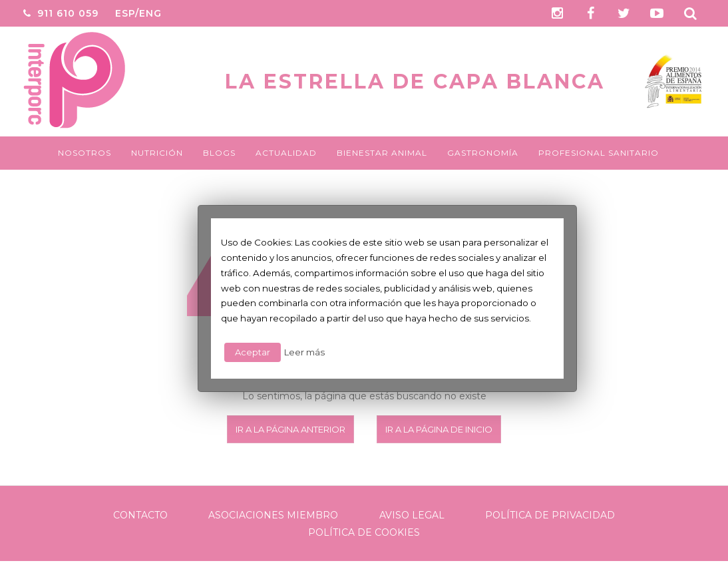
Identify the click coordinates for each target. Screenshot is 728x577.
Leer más (304, 352)
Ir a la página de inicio (439, 429)
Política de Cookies (364, 532)
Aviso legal (412, 515)
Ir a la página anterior (290, 429)
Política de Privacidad (550, 515)
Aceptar (253, 352)
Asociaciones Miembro (273, 515)
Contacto (140, 515)
